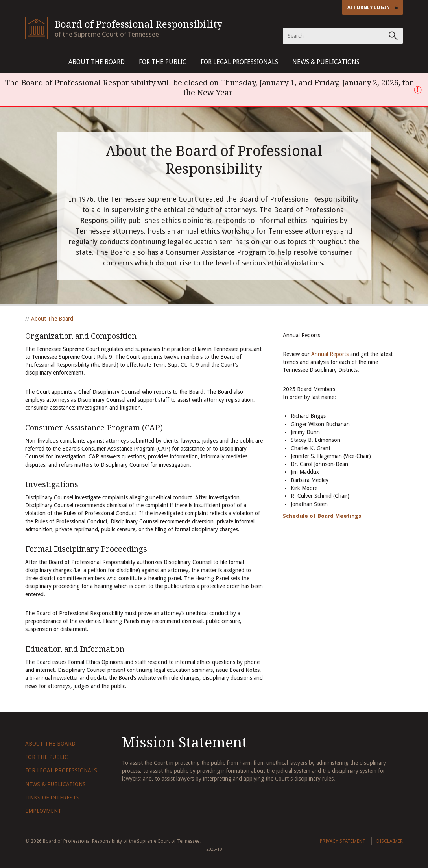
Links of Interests (52, 798)
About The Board (97, 62)
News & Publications (326, 62)
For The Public (163, 62)
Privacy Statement (343, 841)
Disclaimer (390, 841)
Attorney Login (373, 7)
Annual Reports (330, 354)
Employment (43, 811)
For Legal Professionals (239, 62)
